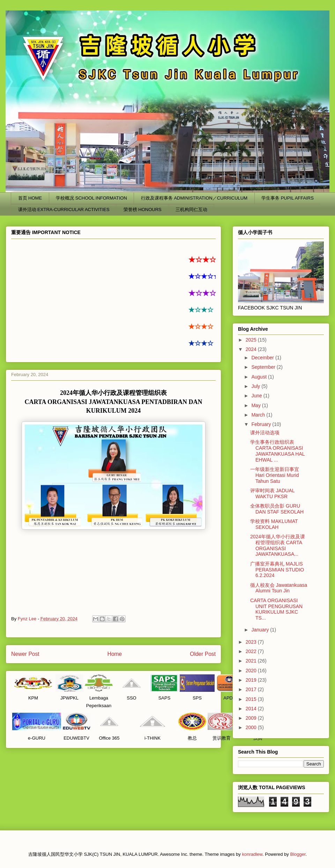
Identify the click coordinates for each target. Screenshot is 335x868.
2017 (252, 689)
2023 (252, 642)
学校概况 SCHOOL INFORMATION (91, 198)
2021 (252, 661)
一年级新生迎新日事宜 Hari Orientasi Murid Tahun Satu (275, 475)
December (263, 358)
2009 (252, 718)
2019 (252, 680)
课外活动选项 (265, 433)
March (259, 415)
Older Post (203, 654)
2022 (252, 651)
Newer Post (25, 654)
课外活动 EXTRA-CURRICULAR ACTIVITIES (64, 209)
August (259, 377)
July (256, 386)
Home (115, 654)
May (256, 405)
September (264, 367)
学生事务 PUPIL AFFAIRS (288, 198)
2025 (252, 340)
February (262, 424)
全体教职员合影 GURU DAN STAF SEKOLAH (277, 509)
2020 (252, 671)
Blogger (298, 854)
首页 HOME (30, 198)
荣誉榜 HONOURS (143, 209)
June (257, 396)
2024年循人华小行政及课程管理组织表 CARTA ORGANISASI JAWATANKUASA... (278, 545)
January (261, 630)
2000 (252, 727)
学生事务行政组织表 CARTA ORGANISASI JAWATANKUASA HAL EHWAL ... (277, 451)
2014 (252, 709)
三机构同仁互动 (191, 209)
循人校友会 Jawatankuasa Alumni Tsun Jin (279, 588)
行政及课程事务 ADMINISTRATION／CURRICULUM (194, 198)
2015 (252, 699)
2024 (252, 349)
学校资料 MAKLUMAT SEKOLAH (274, 524)
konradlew (252, 854)
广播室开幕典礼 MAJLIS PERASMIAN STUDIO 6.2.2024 (277, 570)
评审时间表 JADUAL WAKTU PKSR (272, 493)
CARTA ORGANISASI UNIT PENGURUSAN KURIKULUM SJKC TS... (276, 609)
